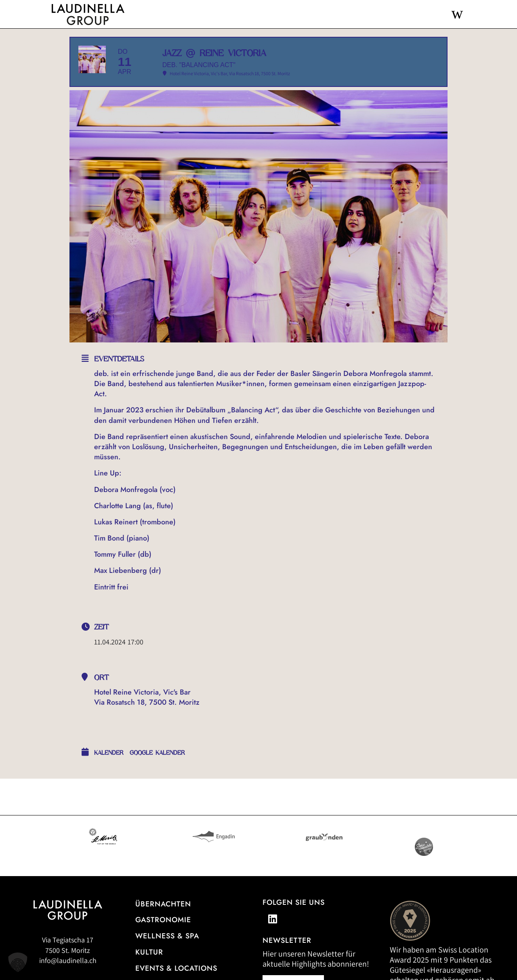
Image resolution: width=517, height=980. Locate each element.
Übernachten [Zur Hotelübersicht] (163, 928)
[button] (18, 962)
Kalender (109, 777)
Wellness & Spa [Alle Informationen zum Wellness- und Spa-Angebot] (167, 960)
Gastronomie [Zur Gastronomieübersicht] (163, 944)
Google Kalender (157, 777)
